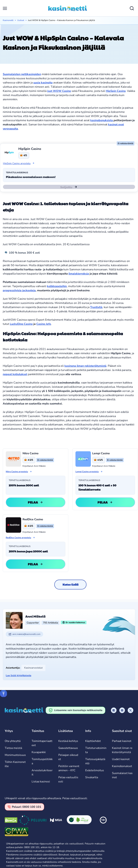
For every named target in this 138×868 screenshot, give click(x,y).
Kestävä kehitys (68, 741)
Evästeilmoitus (95, 770)
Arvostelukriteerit (42, 772)
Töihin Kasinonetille (15, 764)
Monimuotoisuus (15, 755)
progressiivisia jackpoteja (19, 290)
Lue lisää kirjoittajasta (19, 675)
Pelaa (36, 502)
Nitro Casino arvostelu (17, 472)
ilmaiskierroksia (79, 274)
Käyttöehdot (93, 741)
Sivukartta (92, 777)
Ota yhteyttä (13, 741)
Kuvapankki (39, 752)
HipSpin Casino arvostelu (19, 163)
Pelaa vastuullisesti (68, 779)
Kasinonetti (8, 20)
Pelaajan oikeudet (68, 757)
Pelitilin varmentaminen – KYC (69, 768)
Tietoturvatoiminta (96, 750)
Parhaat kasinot (122, 741)
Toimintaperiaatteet (42, 743)
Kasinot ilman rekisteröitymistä (122, 750)
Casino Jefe (44, 324)
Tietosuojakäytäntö (95, 761)
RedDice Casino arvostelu (18, 538)
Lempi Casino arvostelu (87, 472)
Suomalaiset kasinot (122, 775)
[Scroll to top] (3, 694)
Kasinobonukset (122, 766)
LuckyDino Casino (21, 324)
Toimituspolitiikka (42, 761)
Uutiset (21, 20)
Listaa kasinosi (41, 782)
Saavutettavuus (68, 748)
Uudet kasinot (121, 759)
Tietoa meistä (13, 748)
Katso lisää (70, 584)
